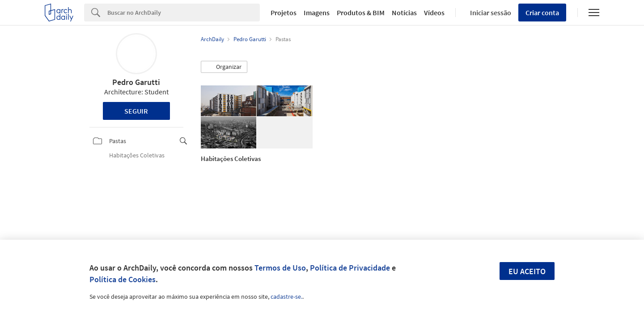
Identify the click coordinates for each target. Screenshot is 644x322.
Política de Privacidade (350, 268)
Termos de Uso (280, 268)
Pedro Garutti (136, 82)
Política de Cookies (123, 279)
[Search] (184, 13)
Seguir (136, 111)
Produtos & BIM (361, 13)
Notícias (404, 13)
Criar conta (542, 13)
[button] (224, 67)
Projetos (284, 13)
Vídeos (434, 13)
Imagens (317, 13)
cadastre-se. (286, 297)
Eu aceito (527, 271)
